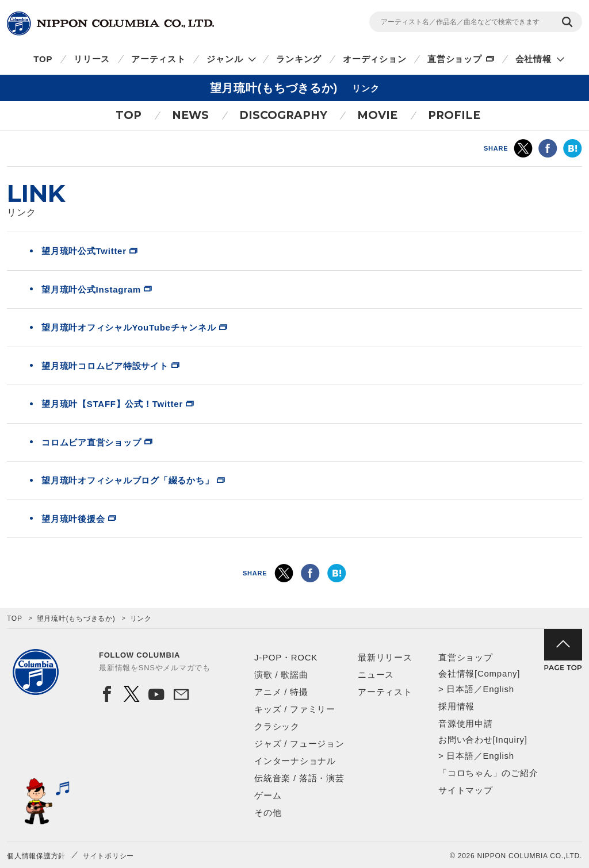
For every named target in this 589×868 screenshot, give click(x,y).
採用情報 (456, 706)
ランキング (299, 59)
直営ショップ (455, 59)
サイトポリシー (108, 856)
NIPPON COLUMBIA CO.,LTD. (110, 24)
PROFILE (454, 115)
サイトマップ (466, 790)
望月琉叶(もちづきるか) (76, 619)
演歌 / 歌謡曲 (281, 675)
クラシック (277, 726)
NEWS (190, 115)
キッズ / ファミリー (295, 709)
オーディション (374, 59)
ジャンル (225, 59)
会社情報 (533, 59)
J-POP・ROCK (286, 657)
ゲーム (268, 795)
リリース (92, 59)
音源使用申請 (466, 723)
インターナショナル (295, 761)
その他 (268, 813)
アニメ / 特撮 (281, 692)
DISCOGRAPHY (283, 115)
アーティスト (158, 59)
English (498, 689)
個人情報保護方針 (36, 856)
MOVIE (377, 115)
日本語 (460, 689)
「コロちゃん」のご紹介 (488, 773)
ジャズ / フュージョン (299, 744)
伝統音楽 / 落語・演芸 (299, 778)
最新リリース (385, 657)
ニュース (376, 675)
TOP (43, 59)
